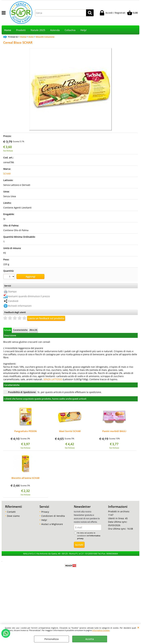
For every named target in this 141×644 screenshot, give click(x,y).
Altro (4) (33, 330)
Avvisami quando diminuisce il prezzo (29, 296)
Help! (83, 30)
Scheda (8, 330)
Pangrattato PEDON (26, 431)
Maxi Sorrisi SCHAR (70, 431)
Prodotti (21, 30)
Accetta (90, 639)
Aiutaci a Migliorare (52, 524)
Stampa (12, 291)
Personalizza (51, 639)
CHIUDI (138, 627)
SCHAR (7, 174)
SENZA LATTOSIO (53, 379)
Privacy (45, 512)
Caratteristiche (20, 330)
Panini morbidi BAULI (114, 431)
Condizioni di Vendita (53, 516)
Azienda (55, 30)
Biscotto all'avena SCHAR (26, 478)
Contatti (11, 512)
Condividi (13, 301)
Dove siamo (13, 516)
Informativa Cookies (101, 630)
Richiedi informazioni (20, 306)
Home (8, 30)
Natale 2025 (38, 30)
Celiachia (70, 30)
